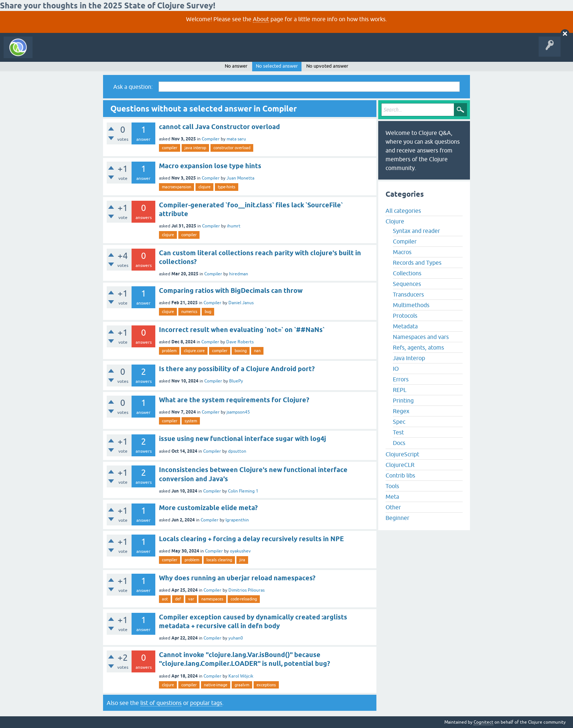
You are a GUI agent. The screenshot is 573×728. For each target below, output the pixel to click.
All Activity (49, 53)
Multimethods (411, 305)
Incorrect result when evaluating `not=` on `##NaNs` (242, 330)
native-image (216, 685)
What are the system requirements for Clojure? (234, 400)
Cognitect (483, 722)
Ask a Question (167, 53)
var (191, 599)
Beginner (397, 518)
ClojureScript (402, 454)
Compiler (211, 139)
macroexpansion (177, 187)
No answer (236, 66)
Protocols (405, 316)
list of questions (161, 703)
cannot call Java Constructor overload (219, 127)
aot (165, 599)
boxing (241, 351)
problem (169, 351)
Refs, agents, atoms (418, 347)
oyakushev (240, 551)
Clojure (395, 221)
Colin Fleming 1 (243, 491)
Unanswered (109, 53)
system (191, 421)
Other (393, 507)
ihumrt (234, 226)
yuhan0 (236, 638)
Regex (401, 411)
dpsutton (237, 451)
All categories (403, 211)
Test (398, 432)
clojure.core (194, 351)
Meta (392, 497)
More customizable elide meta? (208, 508)
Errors (401, 379)
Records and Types (417, 263)
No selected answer (277, 66)
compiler (170, 148)
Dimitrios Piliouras (246, 590)
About (261, 19)
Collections (407, 273)
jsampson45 (238, 412)
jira (242, 560)
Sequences (407, 284)
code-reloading (244, 599)
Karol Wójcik (241, 676)
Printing (403, 400)
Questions (78, 53)
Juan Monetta (240, 178)
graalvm (242, 685)
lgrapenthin (237, 520)
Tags (137, 53)
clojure (204, 187)
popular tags (206, 703)
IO (396, 369)
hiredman (239, 274)
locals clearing (219, 560)
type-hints (227, 187)
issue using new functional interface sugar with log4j (242, 439)
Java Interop (409, 358)
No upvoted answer (327, 66)
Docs (399, 443)
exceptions (266, 685)
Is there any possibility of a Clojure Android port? (237, 369)
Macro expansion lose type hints (210, 166)
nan (257, 351)
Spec (399, 422)
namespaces (212, 599)
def (178, 599)
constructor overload (232, 148)
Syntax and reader (416, 231)
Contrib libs (400, 475)
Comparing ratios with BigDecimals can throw (231, 291)
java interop (195, 148)
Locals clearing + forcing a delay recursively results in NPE (251, 539)
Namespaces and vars (421, 337)
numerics (189, 312)
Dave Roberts (240, 342)
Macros (402, 252)
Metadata (405, 326)
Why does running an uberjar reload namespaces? (237, 578)
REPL (400, 390)
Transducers (408, 294)
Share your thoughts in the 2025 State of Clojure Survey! (108, 5)
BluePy (236, 381)
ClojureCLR (400, 465)
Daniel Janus (241, 303)
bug (208, 312)
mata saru (236, 139)
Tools (392, 486)
